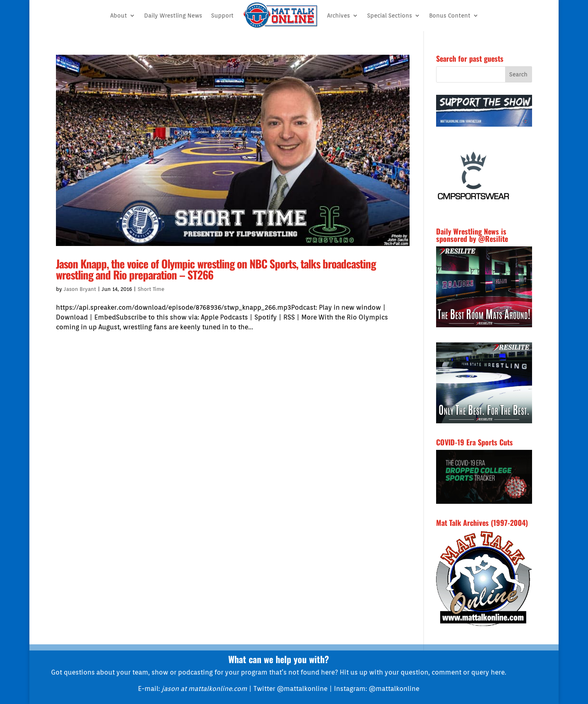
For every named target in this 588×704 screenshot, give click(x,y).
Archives (339, 16)
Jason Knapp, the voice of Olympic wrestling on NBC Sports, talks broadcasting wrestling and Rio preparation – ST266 (216, 269)
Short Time (151, 289)
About (119, 16)
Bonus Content (450, 16)
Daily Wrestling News (173, 16)
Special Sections (390, 16)
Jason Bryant (80, 289)
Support (222, 16)
